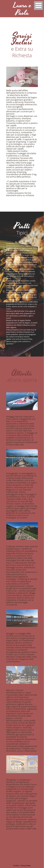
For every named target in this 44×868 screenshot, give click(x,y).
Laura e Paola (22, 9)
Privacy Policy (26, 865)
